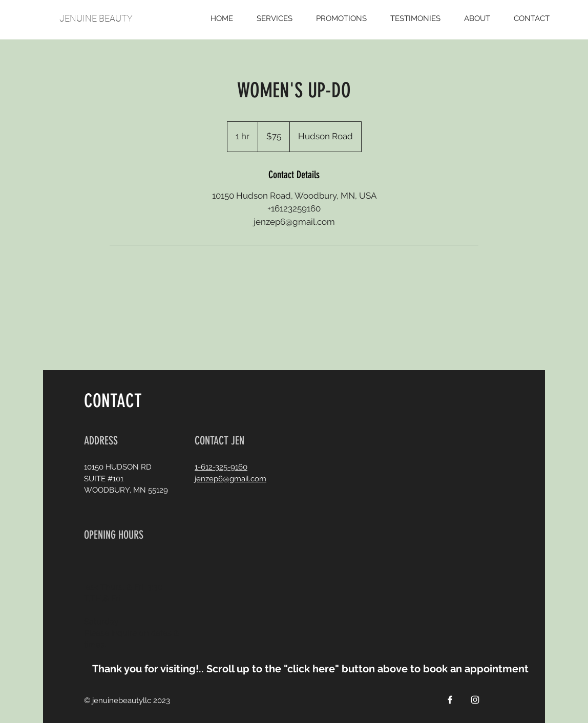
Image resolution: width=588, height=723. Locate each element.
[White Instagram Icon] (475, 700)
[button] (323, 668)
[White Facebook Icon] (450, 700)
